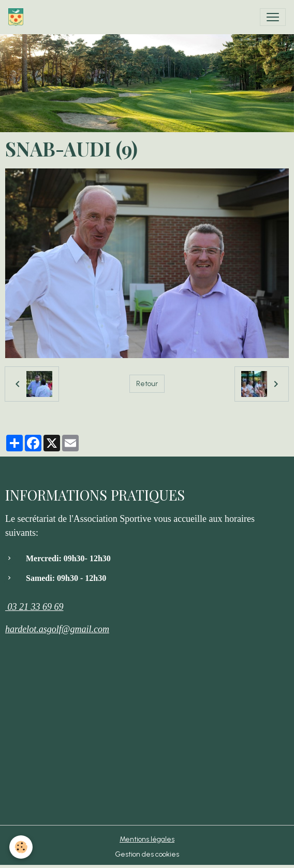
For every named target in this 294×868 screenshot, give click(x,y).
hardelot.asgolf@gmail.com (57, 629)
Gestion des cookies (147, 854)
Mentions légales (147, 839)
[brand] (18, 17)
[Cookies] (21, 847)
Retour (147, 384)
